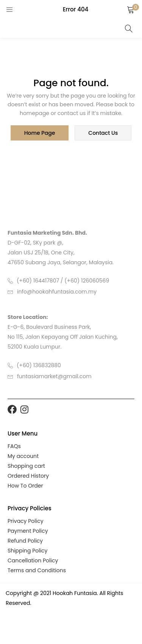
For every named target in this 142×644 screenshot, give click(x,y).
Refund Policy (25, 541)
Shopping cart (26, 466)
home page (40, 133)
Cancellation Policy (33, 560)
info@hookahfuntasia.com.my (57, 292)
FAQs (14, 446)
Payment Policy (28, 531)
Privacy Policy (26, 521)
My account (23, 456)
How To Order (25, 486)
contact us (103, 133)
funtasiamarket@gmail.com (54, 376)
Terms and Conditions (37, 570)
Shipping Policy (28, 551)
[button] (131, 9)
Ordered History (28, 476)
